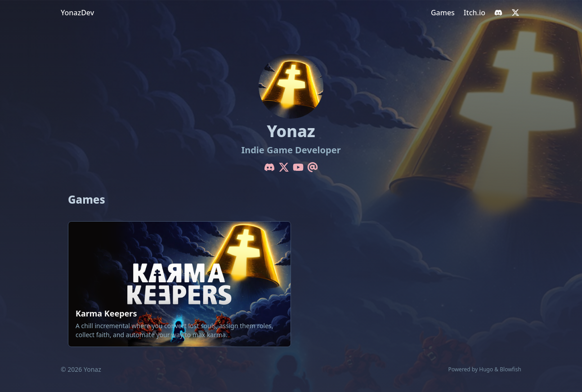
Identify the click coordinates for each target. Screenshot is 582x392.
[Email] (313, 167)
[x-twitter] (515, 13)
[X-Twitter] (284, 167)
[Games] (443, 13)
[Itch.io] (475, 13)
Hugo (486, 369)
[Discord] (269, 167)
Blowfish (510, 369)
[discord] (498, 13)
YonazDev (77, 13)
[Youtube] (298, 167)
